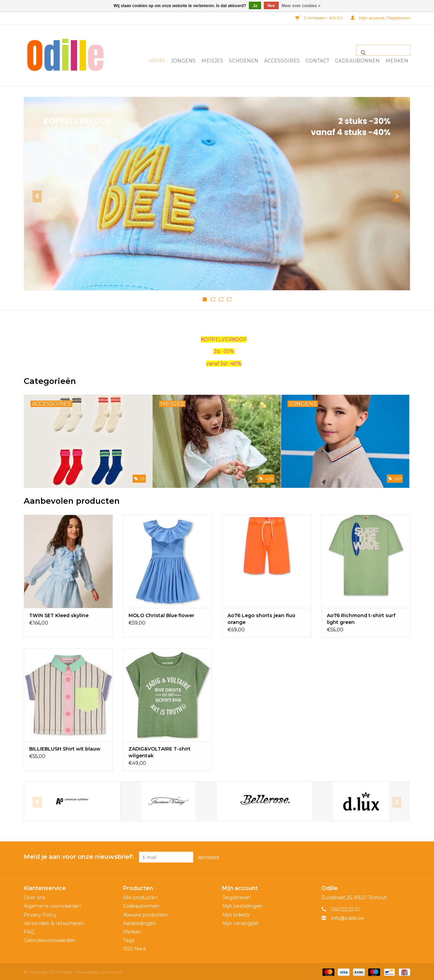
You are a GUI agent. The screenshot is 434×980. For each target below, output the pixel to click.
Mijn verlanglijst (240, 922)
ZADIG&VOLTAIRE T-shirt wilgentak (160, 752)
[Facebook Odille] (393, 857)
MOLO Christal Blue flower (161, 615)
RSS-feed (134, 948)
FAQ (29, 931)
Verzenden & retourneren (54, 922)
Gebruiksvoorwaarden (50, 939)
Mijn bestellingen (242, 905)
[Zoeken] (383, 50)
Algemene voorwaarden (52, 905)
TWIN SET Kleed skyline (59, 615)
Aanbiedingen (140, 922)
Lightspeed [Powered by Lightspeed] (111, 971)
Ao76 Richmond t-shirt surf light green (361, 618)
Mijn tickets (236, 913)
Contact (317, 61)
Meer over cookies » (301, 6)
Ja (255, 6)
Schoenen (244, 61)
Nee (271, 6)
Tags (129, 939)
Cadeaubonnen (357, 61)
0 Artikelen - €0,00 (320, 18)
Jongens (183, 61)
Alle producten (140, 896)
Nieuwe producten (145, 913)
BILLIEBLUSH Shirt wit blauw (65, 748)
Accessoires (282, 61)
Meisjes (212, 61)
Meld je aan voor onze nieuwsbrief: (79, 857)
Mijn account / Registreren (380, 18)
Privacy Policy (40, 913)
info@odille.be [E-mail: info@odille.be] (348, 917)
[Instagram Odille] (405, 857)
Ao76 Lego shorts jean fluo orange (261, 618)
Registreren (236, 896)
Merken (397, 61)
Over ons (34, 896)
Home (157, 61)
